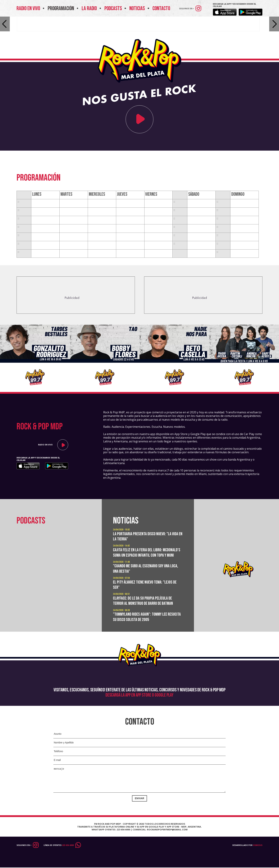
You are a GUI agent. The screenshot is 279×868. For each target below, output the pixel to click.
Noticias (139, 9)
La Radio (91, 9)
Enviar (140, 799)
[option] (35, 358)
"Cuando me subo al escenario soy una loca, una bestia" (147, 574)
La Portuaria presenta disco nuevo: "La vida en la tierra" (147, 536)
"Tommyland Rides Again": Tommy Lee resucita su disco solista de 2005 (142, 622)
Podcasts (115, 9)
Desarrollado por (247, 846)
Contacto (161, 9)
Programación (63, 9)
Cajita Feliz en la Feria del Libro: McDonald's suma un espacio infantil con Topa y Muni (145, 555)
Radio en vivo (30, 9)
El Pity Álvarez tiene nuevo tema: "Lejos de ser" (147, 590)
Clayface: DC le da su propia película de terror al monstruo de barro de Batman (145, 606)
